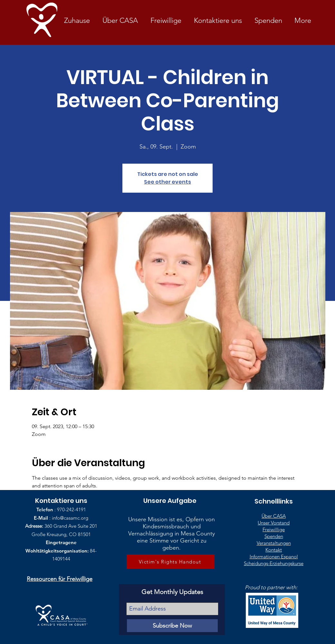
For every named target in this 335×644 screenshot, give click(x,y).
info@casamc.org (70, 518)
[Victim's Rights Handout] (171, 562)
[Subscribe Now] (172, 626)
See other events (167, 182)
